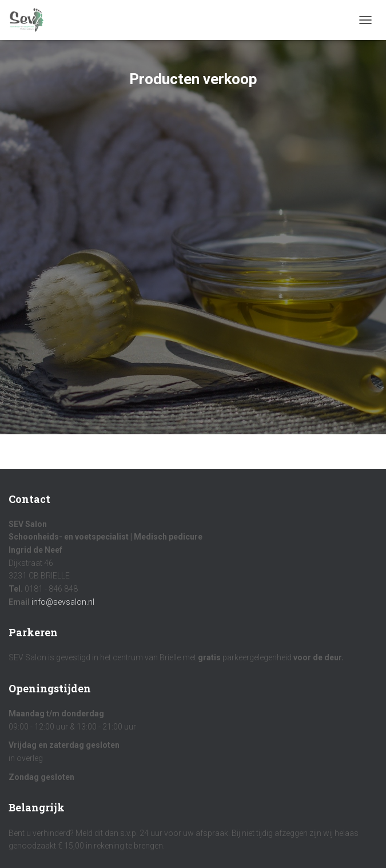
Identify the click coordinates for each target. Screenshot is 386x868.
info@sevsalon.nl (63, 602)
